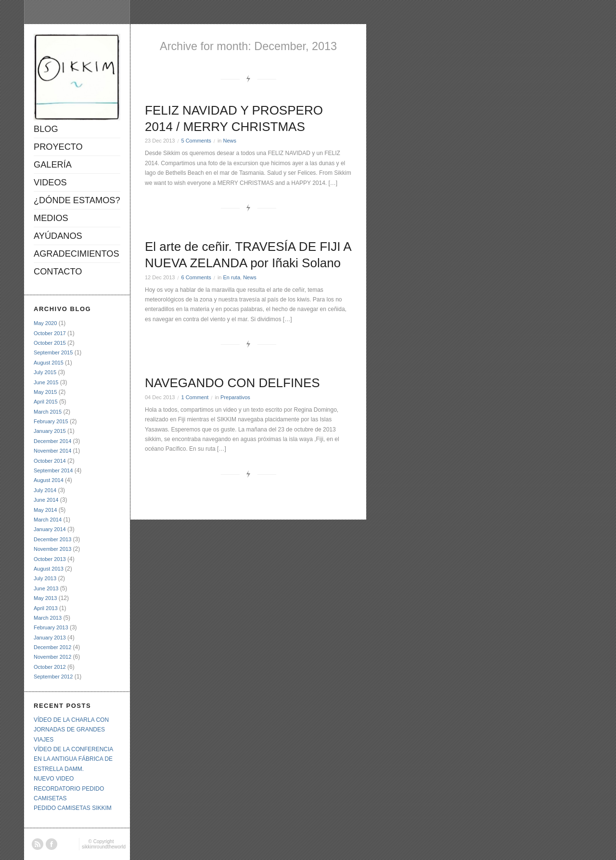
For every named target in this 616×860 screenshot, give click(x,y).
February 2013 (51, 627)
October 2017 (50, 333)
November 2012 (52, 657)
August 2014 (49, 480)
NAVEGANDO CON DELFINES (232, 383)
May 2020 (45, 323)
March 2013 (48, 618)
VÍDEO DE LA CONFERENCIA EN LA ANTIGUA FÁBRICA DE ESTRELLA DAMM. (73, 759)
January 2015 (50, 431)
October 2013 (50, 559)
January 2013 (50, 638)
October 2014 (50, 461)
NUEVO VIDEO (54, 779)
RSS (38, 844)
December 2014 (52, 441)
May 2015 (45, 392)
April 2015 (46, 402)
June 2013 (46, 588)
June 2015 (46, 382)
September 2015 (53, 352)
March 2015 (48, 412)
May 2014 (45, 510)
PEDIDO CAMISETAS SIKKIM (73, 808)
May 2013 (45, 598)
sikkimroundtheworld (104, 847)
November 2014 (52, 451)
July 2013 (45, 578)
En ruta (232, 277)
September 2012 (53, 677)
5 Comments (196, 141)
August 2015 (49, 363)
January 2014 (50, 529)
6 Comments (196, 277)
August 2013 (49, 569)
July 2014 (45, 490)
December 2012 (52, 647)
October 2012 (50, 667)
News (230, 141)
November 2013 (52, 549)
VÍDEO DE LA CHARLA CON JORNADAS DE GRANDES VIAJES (71, 730)
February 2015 (51, 421)
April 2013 (46, 608)
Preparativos (235, 397)
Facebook (51, 844)
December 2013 (52, 539)
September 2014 (53, 470)
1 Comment (195, 397)
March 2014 (48, 520)
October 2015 (50, 343)
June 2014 (46, 500)
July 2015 (45, 372)
